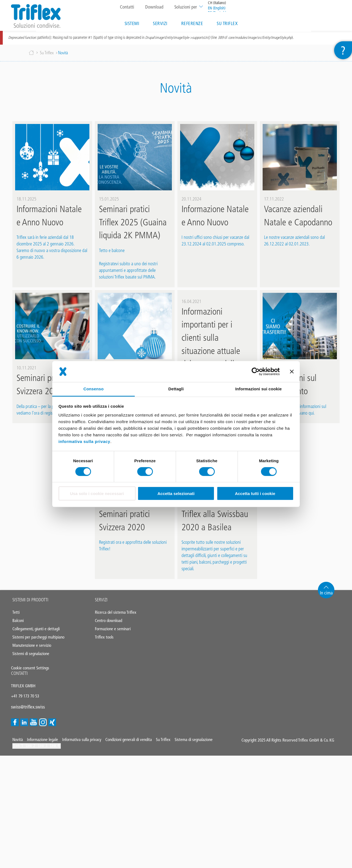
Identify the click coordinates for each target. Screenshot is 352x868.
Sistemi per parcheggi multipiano (38, 639)
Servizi (159, 23)
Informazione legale (42, 742)
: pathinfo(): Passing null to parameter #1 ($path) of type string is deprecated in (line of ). (151, 40)
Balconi (18, 623)
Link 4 (55, 748)
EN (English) (216, 8)
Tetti (16, 614)
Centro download (108, 623)
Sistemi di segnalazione (31, 656)
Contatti (126, 7)
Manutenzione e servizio (32, 647)
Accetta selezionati (176, 494)
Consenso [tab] (93, 389)
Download (153, 7)
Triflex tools (104, 639)
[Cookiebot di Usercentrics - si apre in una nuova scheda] (256, 372)
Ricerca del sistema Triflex (116, 614)
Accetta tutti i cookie (255, 494)
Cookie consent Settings (30, 670)
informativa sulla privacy (84, 441)
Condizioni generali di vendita (129, 742)
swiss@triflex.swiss (28, 709)
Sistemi (131, 23)
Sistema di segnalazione (194, 742)
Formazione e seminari (113, 631)
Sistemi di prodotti (30, 602)
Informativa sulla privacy (82, 742)
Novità (18, 742)
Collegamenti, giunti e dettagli (36, 631)
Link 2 (31, 748)
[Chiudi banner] (292, 372)
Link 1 (18, 748)
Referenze (191, 23)
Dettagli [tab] (176, 389)
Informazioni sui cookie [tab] (259, 389)
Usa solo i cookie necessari (97, 494)
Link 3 (43, 748)
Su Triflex (226, 23)
